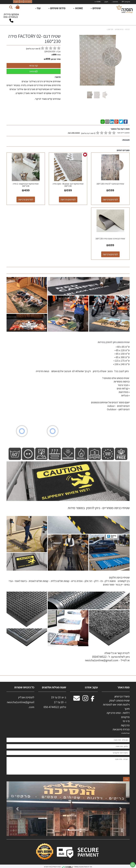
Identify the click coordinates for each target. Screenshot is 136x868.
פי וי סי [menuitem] (126, 721)
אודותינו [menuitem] (125, 733)
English (16, 2)
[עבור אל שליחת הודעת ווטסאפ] (133, 865)
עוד (38, 8)
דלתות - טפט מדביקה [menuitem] (118, 713)
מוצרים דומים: (123, 150)
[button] (16, 809)
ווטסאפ (34, 71)
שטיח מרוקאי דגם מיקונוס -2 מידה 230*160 (26, 185)
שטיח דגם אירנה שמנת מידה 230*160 (110, 239)
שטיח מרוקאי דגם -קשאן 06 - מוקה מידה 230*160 (68, 185)
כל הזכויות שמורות (24, 687)
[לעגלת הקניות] (17, 7)
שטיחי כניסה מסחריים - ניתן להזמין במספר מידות (99, 508)
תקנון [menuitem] (106, 2)
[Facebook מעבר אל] (93, 700)
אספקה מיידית (11, 16)
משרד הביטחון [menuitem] (122, 696)
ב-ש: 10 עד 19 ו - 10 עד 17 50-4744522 (55, 702)
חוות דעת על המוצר (120, 129)
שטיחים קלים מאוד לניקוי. (47, 99)
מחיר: (56, 55)
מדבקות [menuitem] (125, 725)
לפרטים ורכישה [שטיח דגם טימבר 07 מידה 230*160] (110, 199)
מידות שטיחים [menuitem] (57, 8)
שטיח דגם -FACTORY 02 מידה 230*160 (34, 39)
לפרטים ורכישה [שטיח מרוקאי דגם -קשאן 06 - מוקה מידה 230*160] (68, 199)
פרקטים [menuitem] (125, 717)
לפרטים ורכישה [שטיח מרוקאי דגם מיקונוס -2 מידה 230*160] (26, 199)
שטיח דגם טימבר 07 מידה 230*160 (110, 184)
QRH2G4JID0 (50, 52)
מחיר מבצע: (56, 59)
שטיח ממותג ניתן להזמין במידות (113, 342)
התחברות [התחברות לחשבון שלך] (28, 2)
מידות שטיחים (119, 29)
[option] (68, 809)
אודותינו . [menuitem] (115, 2)
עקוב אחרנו (91, 687)
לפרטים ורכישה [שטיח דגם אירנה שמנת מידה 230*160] (110, 254)
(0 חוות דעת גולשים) (88, 133)
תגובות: (126, 140)
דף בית (127, 29)
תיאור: (58, 77)
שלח (126, 779)
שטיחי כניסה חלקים (119, 577)
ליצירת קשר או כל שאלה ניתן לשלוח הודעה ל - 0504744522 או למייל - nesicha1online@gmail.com (107, 657)
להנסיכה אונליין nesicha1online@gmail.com (21, 702)
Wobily (76, 867)
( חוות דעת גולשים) (33, 49)
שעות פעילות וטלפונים (54, 687)
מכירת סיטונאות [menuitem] (121, 729)
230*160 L (110, 29)
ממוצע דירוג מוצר (99, 133)
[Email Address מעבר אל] (77, 700)
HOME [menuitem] (98, 2)
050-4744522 (11, 17)
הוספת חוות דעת (74, 133)
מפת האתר (123, 687)
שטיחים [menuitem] (96, 8)
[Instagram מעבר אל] (85, 700)
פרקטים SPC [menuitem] (126, 2)
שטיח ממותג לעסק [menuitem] (119, 700)
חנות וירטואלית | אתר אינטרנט (52, 867)
